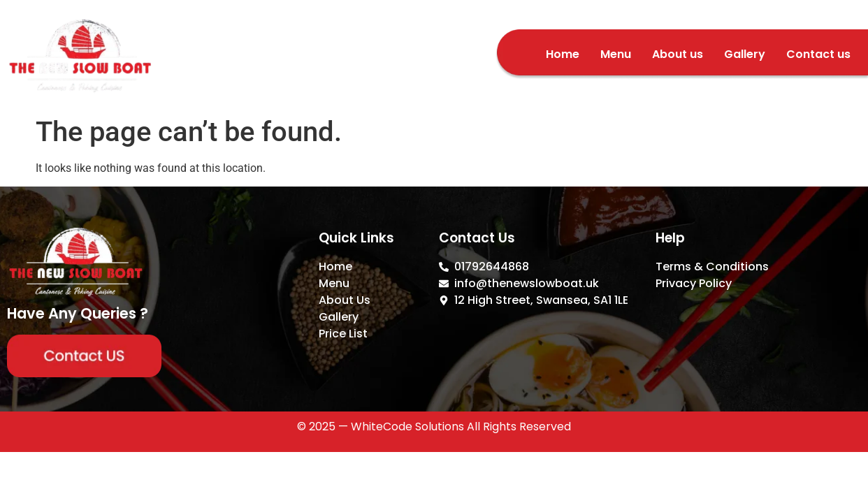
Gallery (745, 54)
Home (563, 54)
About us (678, 54)
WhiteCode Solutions (407, 427)
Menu (616, 54)
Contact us (818, 54)
